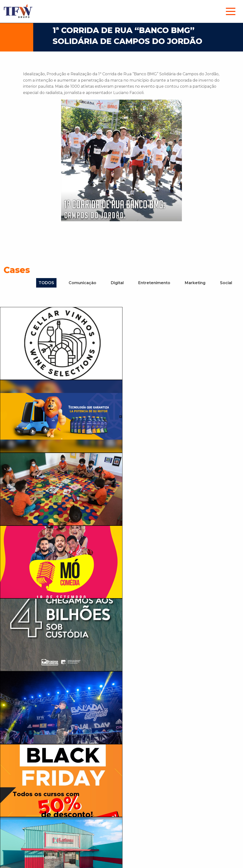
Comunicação (82, 283)
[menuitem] (231, 11)
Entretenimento (154, 283)
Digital (117, 283)
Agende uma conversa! (171, 759)
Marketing (195, 283)
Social (226, 283)
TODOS (46, 283)
